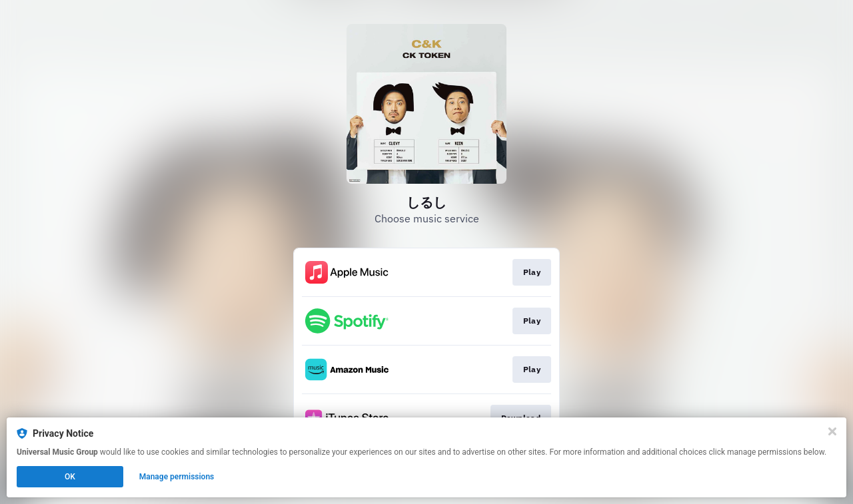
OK (70, 477)
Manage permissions (177, 477)
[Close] (832, 431)
